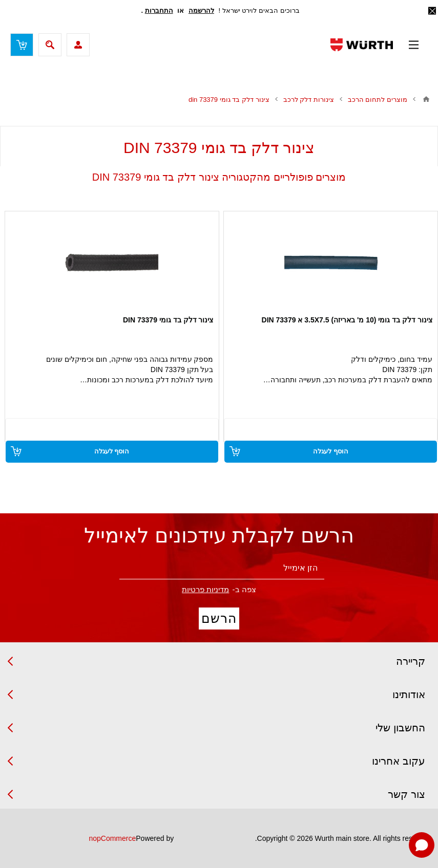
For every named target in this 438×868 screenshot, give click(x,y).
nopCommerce (112, 838)
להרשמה (201, 10)
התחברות (159, 10)
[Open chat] (422, 845)
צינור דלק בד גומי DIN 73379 (168, 320)
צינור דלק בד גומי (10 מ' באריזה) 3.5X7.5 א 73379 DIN (347, 320)
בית (426, 99)
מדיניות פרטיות (205, 589)
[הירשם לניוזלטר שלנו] (222, 568)
